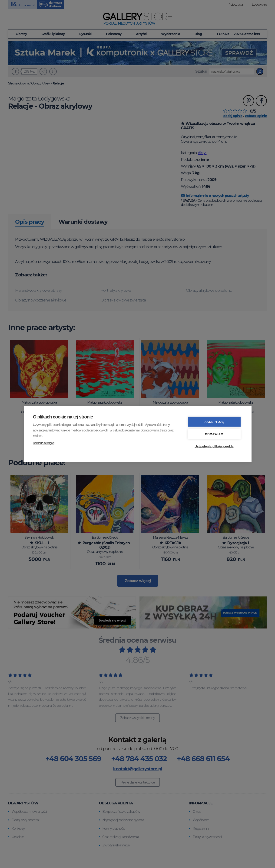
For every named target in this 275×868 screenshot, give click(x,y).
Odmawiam (214, 434)
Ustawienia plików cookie (214, 446)
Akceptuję (214, 422)
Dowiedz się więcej (44, 443)
